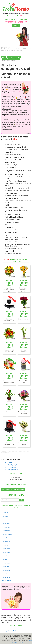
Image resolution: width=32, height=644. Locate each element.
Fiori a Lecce (6, 513)
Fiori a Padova (6, 538)
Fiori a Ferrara (6, 549)
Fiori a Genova (6, 570)
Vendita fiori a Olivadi (10, 466)
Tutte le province (6, 580)
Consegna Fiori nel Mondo (9, 631)
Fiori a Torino (6, 567)
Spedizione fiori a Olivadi (11, 469)
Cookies (16, 642)
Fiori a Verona (6, 541)
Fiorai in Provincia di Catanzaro (11, 59)
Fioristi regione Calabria (14, 57)
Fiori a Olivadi (9, 462)
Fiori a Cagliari (6, 527)
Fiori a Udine (6, 556)
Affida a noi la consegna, (16, 21)
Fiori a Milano (6, 520)
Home (3, 57)
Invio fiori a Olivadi (9, 471)
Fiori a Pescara (6, 563)
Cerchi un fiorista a (16, 16)
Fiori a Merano (6, 523)
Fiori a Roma (6, 516)
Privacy (21, 642)
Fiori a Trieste (6, 577)
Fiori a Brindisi (6, 531)
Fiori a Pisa (5, 559)
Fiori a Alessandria (7, 534)
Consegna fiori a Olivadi (11, 464)
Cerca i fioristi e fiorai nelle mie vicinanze (13, 489)
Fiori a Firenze (6, 552)
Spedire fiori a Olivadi (10, 468)
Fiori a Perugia (6, 545)
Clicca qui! (16, 25)
